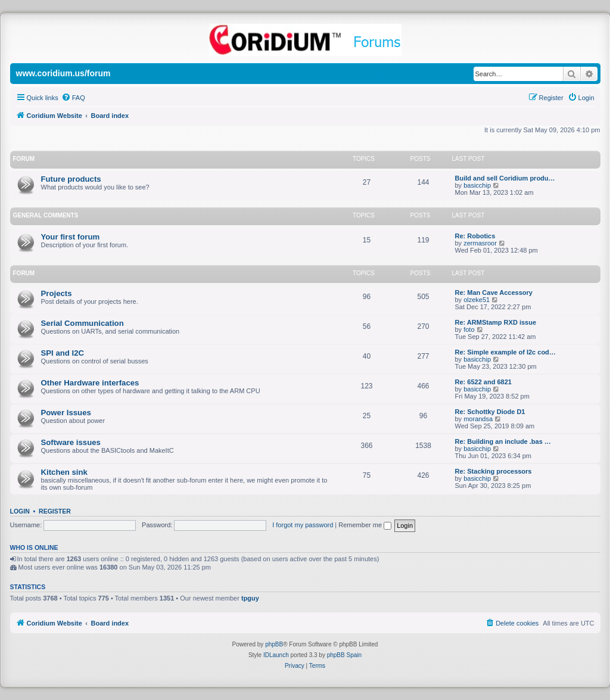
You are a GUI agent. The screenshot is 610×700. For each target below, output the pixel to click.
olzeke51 (477, 300)
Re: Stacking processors (494, 471)
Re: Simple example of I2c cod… (505, 352)
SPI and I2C (63, 353)
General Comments (46, 215)
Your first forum (71, 237)
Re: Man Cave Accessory (494, 293)
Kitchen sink (64, 472)
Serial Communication (83, 323)
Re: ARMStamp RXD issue (496, 322)
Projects (57, 293)
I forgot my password (303, 525)
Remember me (365, 525)
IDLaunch (276, 655)
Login (20, 511)
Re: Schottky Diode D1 (490, 412)
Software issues (71, 442)
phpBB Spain (344, 655)
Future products (71, 179)
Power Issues (66, 413)
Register (55, 511)
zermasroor (480, 243)
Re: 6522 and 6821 (483, 382)
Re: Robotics (475, 236)
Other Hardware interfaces (90, 383)
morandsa (478, 419)
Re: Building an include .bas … (503, 441)
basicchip (477, 185)
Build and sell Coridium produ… (505, 178)
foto (469, 329)
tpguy (250, 598)
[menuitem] (73, 98)
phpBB (274, 644)
